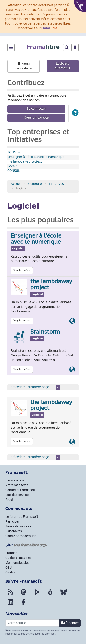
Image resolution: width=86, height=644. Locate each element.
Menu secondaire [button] (24, 66)
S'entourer (35, 184)
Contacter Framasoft (20, 490)
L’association (15, 480)
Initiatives (56, 184)
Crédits (10, 572)
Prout (9, 500)
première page (38, 387)
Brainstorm (45, 332)
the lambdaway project (25, 162)
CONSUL (14, 171)
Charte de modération (21, 536)
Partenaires (14, 531)
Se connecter (36, 109)
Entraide (11, 553)
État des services (17, 495)
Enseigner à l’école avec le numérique (36, 157)
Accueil (16, 184)
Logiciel (18, 249)
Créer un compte (36, 118)
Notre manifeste (17, 485)
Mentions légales (17, 563)
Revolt (12, 166)
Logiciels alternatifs (62, 66)
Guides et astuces (18, 558)
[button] (75, 113)
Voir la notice (22, 270)
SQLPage (14, 153)
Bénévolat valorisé (18, 526)
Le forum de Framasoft (22, 517)
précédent (18, 387)
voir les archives (45, 634)
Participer (12, 521)
